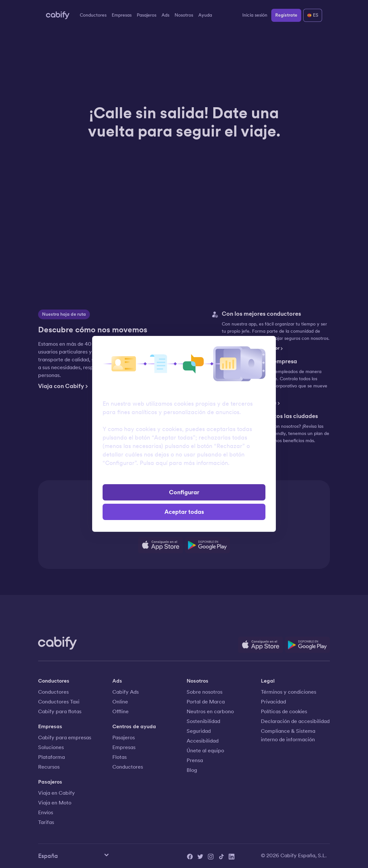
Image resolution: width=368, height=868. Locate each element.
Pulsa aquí (154, 463)
